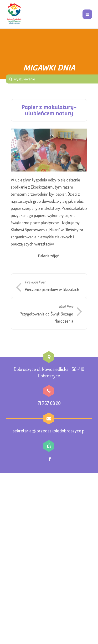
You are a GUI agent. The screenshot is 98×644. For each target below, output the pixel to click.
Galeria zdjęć (49, 256)
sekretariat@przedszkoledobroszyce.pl (49, 431)
